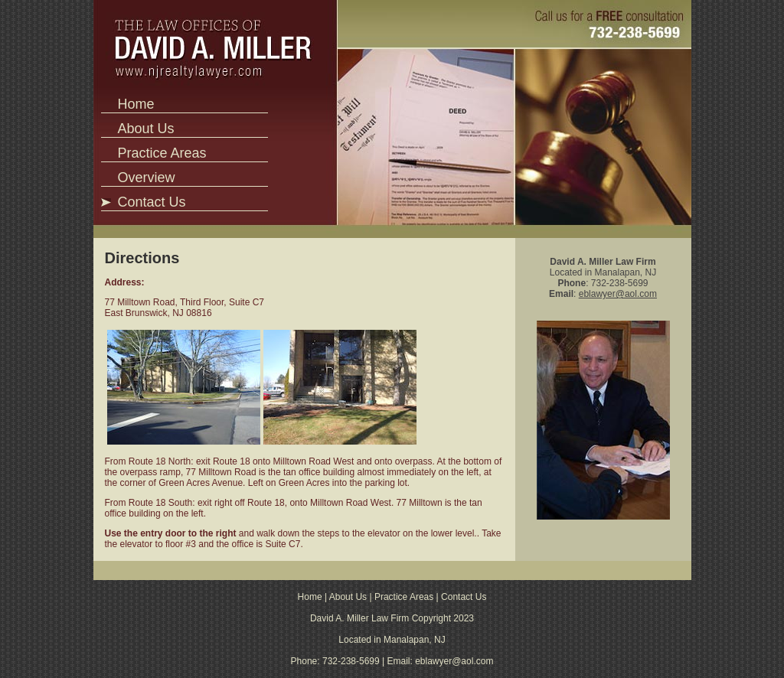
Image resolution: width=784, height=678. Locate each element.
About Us (145, 129)
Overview (146, 178)
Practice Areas (162, 153)
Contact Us (151, 202)
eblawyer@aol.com (618, 294)
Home (136, 104)
